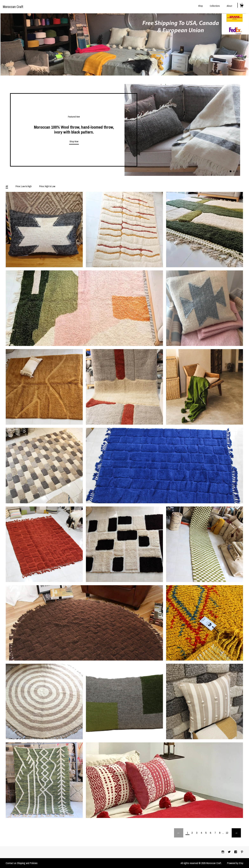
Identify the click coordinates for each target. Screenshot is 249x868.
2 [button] (234, 171)
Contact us (11, 863)
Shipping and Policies (27, 863)
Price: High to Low (47, 186)
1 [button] (231, 171)
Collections (215, 6)
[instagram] (223, 852)
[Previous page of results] (179, 833)
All (7, 186)
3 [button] (237, 171)
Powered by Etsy (235, 863)
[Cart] (242, 6)
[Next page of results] (236, 833)
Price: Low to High (24, 186)
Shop (200, 6)
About (229, 6)
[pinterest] (242, 852)
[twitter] (230, 852)
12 (227, 833)
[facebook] (236, 852)
